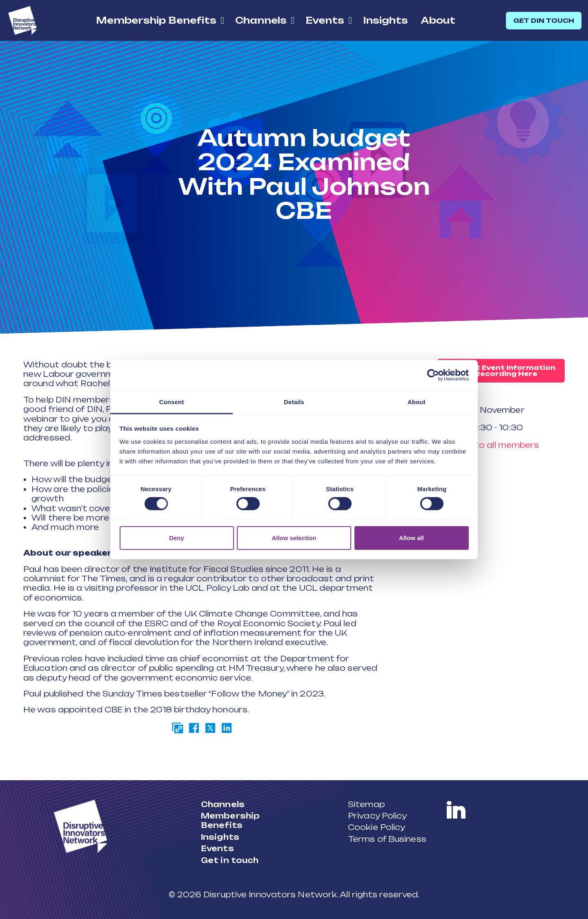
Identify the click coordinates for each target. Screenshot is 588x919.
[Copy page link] (178, 728)
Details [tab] (294, 402)
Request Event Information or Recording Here (501, 371)
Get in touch (230, 860)
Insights (385, 20)
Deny (177, 537)
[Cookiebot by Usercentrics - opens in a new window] (433, 375)
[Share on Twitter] (210, 728)
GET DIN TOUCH (544, 21)
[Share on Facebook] (194, 728)
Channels (261, 20)
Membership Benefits (156, 20)
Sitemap (366, 804)
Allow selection (294, 537)
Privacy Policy (377, 816)
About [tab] (416, 402)
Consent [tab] (172, 402)
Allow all (411, 537)
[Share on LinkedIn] (227, 728)
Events (325, 20)
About (438, 20)
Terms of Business (387, 839)
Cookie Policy (376, 827)
